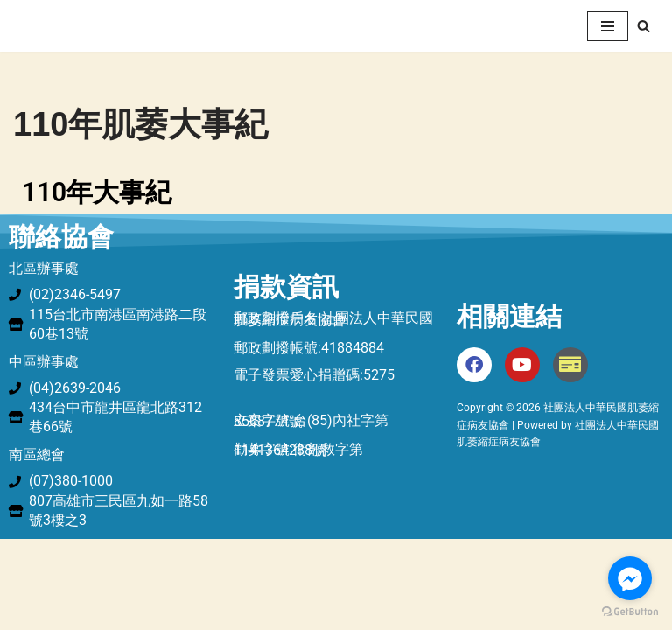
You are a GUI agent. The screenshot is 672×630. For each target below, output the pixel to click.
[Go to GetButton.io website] (630, 612)
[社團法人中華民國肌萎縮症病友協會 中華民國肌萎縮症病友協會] (66, 26)
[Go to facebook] (630, 578)
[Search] (644, 26)
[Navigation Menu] (608, 26)
